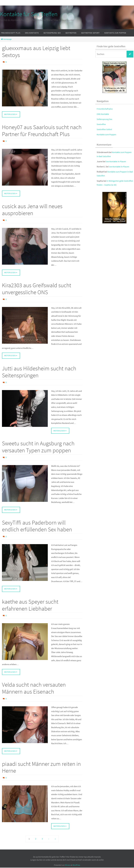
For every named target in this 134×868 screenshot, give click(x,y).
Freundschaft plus (105, 109)
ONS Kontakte (103, 114)
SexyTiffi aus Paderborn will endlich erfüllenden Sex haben (37, 526)
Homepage (6, 39)
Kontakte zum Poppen (107, 134)
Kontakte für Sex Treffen (29, 14)
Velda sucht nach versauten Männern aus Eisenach (34, 689)
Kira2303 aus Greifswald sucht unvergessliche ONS (37, 289)
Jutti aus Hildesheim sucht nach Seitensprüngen (39, 372)
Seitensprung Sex (105, 119)
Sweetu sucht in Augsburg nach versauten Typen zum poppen (38, 447)
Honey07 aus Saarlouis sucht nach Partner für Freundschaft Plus (42, 131)
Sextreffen (101, 124)
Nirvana (68, 866)
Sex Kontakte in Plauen (116, 161)
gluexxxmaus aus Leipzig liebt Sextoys (36, 51)
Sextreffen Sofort (104, 129)
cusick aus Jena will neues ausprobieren (32, 210)
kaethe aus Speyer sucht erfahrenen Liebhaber (30, 605)
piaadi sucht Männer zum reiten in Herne (41, 768)
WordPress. (76, 866)
